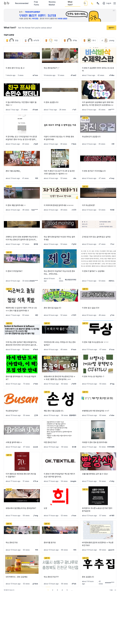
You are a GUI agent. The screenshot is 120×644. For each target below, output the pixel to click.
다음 (113, 590)
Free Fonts (36, 3)
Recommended (22, 3)
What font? (70, 3)
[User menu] (98, 3)
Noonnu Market (52, 3)
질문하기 (111, 28)
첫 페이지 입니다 (9, 590)
